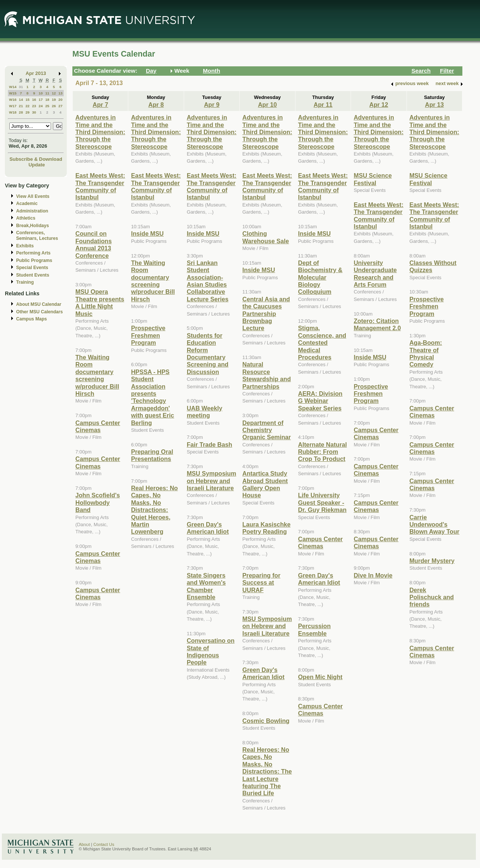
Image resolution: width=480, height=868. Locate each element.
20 (61, 100)
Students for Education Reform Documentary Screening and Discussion (208, 354)
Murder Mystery (432, 561)
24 (41, 106)
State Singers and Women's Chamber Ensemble (206, 586)
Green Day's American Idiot (208, 528)
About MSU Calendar (39, 304)
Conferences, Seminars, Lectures (37, 236)
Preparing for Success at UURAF (261, 583)
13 (61, 93)
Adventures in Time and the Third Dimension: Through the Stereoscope (100, 132)
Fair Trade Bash (209, 444)
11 (47, 93)
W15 (13, 93)
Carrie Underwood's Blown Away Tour (434, 525)
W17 (13, 106)
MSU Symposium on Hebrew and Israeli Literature (211, 481)
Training (25, 282)
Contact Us (104, 844)
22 (28, 106)
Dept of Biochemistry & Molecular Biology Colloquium (320, 277)
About (84, 844)
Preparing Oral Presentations (152, 455)
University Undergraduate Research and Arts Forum (375, 274)
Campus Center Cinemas (98, 426)
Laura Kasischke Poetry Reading (266, 528)
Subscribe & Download (36, 159)
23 (34, 106)
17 (41, 100)
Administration (32, 211)
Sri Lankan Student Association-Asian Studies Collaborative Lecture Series (208, 281)
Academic (27, 204)
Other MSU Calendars (40, 312)
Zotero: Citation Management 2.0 (377, 324)
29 (28, 112)
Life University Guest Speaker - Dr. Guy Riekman (322, 502)
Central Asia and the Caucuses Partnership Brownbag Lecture (266, 314)
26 (54, 106)
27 (61, 106)
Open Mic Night (320, 677)
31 (21, 87)
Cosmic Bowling (266, 721)
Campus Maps (31, 319)
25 (47, 106)
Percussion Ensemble (314, 629)
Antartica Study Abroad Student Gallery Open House (265, 484)
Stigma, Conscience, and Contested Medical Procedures (322, 343)
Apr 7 (100, 105)
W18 (13, 112)
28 (21, 112)
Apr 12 (379, 105)
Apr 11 (323, 105)
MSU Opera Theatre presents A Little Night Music (100, 302)
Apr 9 (212, 105)
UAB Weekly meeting (205, 412)
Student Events (33, 275)
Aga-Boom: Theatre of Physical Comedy (426, 353)
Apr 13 (434, 105)
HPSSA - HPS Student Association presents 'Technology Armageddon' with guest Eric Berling (152, 397)
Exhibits (25, 246)
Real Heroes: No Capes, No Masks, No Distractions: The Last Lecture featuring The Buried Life (267, 771)
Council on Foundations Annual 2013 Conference (94, 244)
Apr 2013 (36, 73)
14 (21, 100)
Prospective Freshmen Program (148, 335)
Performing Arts (33, 253)
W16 (13, 100)
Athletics (26, 218)
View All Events (33, 196)
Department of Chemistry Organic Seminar (266, 430)
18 (47, 100)
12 (54, 93)
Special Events (32, 268)
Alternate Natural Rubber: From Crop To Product (322, 452)
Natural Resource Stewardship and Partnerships (266, 375)
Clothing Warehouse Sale (265, 237)
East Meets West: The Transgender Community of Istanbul (100, 186)
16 (34, 100)
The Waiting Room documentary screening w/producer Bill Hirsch (97, 375)
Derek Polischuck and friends (432, 597)
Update (37, 165)
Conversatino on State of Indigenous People (211, 651)
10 (41, 93)
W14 (13, 87)
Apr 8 (156, 105)
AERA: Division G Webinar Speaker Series (320, 401)
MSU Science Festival (373, 179)
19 (54, 100)
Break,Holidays (33, 226)
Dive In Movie (373, 575)
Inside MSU (147, 233)
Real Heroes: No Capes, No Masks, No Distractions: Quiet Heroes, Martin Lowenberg (154, 510)
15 (28, 100)
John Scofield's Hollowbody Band (98, 502)
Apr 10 (267, 105)
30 (34, 112)
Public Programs (34, 260)
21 (21, 106)
